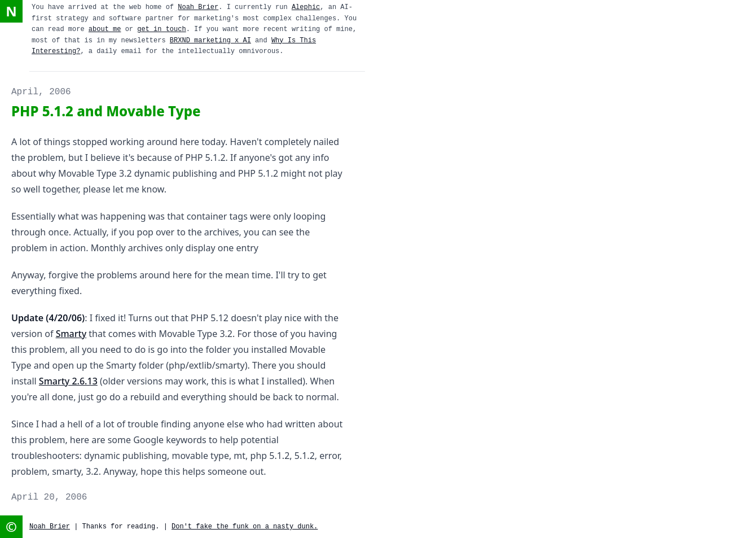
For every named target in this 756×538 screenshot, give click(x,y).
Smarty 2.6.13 (68, 381)
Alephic (306, 7)
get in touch (161, 29)
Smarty (71, 334)
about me (105, 29)
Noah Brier (198, 7)
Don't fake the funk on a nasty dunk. (245, 527)
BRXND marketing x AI (210, 41)
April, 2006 (41, 92)
